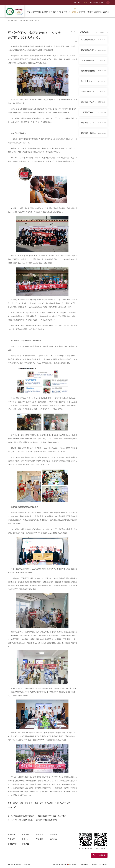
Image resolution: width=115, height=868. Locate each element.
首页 (28, 12)
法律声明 (19, 864)
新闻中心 (75, 12)
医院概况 (11, 834)
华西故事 (30, 20)
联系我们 (27, 864)
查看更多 (102, 32)
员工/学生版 (94, 2)
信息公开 (77, 2)
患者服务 (45, 12)
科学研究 (60, 12)
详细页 (37, 20)
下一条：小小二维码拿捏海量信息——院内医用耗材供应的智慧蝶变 (33, 820)
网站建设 (94, 864)
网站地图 (11, 864)
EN (102, 2)
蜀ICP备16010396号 (60, 864)
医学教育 (53, 12)
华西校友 (90, 12)
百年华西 (82, 12)
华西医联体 (98, 12)
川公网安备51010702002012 (77, 864)
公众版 (85, 2)
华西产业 (106, 12)
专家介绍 (67, 12)
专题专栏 (22, 20)
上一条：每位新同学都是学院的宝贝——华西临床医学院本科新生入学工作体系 (37, 816)
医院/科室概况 (36, 12)
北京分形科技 (103, 864)
